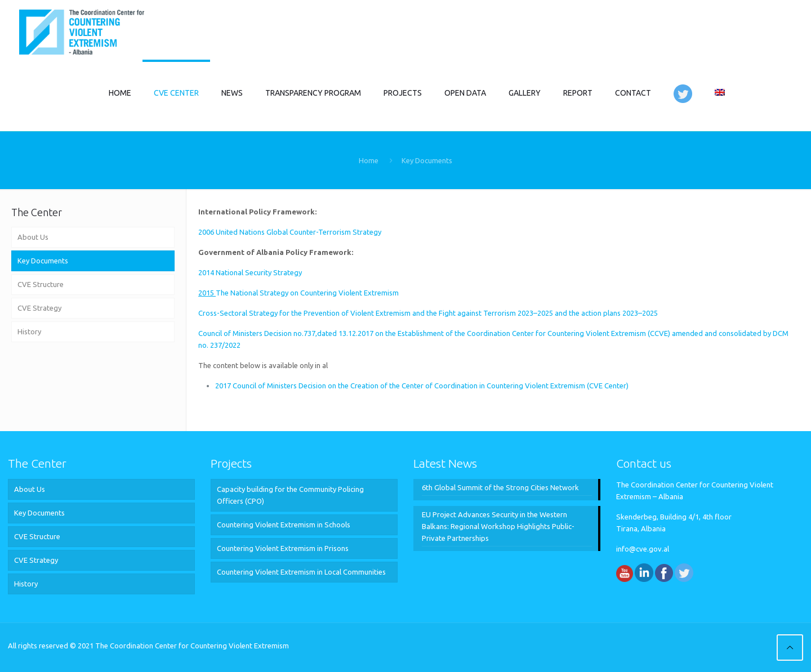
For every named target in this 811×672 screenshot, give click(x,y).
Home (369, 160)
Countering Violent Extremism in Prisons (283, 548)
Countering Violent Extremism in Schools (284, 525)
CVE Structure (41, 284)
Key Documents (43, 261)
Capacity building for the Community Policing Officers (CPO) (290, 495)
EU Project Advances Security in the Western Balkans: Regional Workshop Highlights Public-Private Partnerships (498, 526)
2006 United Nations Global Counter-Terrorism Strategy (290, 232)
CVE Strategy (39, 308)
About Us (33, 237)
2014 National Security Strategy (250, 272)
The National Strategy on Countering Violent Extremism (298, 293)
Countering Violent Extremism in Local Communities (301, 572)
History (29, 331)
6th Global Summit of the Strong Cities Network (500, 487)
